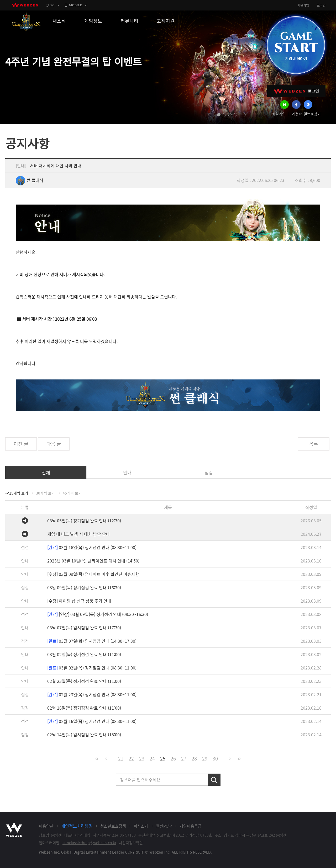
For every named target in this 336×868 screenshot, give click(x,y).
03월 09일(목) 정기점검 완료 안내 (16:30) (84, 587)
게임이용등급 (191, 826)
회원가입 (303, 5)
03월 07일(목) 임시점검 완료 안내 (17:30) (84, 628)
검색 (214, 780)
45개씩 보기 (72, 493)
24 (152, 759)
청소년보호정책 (113, 826)
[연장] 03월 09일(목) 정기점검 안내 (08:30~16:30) (98, 614)
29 (205, 759)
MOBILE (75, 5)
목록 (314, 444)
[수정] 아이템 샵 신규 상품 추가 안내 (79, 601)
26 (173, 759)
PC (52, 5)
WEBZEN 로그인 (296, 91)
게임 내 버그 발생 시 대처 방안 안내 (78, 534)
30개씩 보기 (45, 493)
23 (142, 759)
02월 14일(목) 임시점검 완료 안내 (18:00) (84, 735)
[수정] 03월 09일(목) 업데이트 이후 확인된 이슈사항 (93, 574)
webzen (25, 5)
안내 (127, 472)
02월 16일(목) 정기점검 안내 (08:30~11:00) (92, 721)
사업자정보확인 (131, 843)
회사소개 (141, 826)
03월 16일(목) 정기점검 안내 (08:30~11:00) (92, 547)
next (245, 115)
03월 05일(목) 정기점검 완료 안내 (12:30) (84, 521)
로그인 (321, 5)
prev (210, 115)
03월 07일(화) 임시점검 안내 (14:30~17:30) (92, 641)
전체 (46, 472)
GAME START (296, 45)
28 (194, 759)
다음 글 (54, 444)
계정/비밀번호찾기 (306, 114)
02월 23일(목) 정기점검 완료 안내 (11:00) (84, 681)
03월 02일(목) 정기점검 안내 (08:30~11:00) (92, 668)
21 (121, 759)
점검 (209, 472)
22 (131, 759)
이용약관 (46, 826)
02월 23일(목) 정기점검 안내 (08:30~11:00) (92, 694)
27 (184, 759)
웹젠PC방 (164, 826)
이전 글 (21, 444)
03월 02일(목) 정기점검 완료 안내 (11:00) (84, 654)
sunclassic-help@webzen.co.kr (89, 843)
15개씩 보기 (19, 493)
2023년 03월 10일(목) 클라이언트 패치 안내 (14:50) (93, 561)
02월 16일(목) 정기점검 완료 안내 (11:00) (84, 708)
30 (215, 759)
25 (163, 759)
